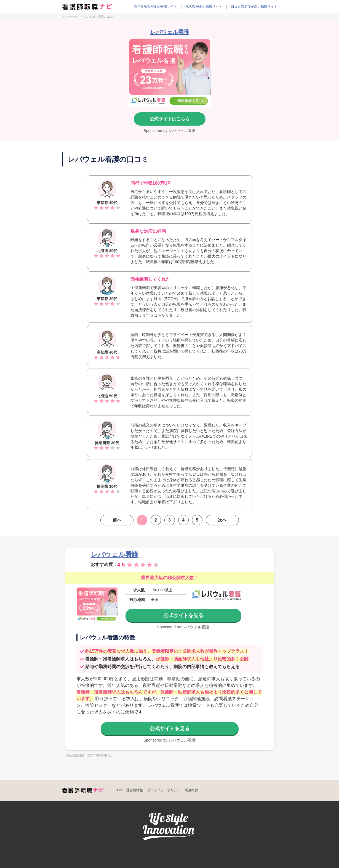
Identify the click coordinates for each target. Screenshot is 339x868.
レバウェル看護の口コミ (100, 17)
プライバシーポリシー (164, 790)
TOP (119, 790)
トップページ (70, 17)
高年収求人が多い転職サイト (155, 7)
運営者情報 (135, 790)
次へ (222, 520)
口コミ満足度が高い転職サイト (254, 7)
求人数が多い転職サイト (204, 7)
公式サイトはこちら (170, 119)
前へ (117, 520)
